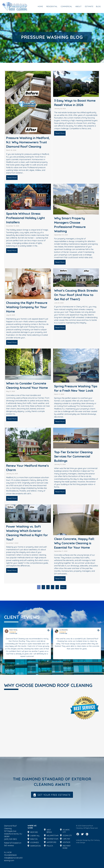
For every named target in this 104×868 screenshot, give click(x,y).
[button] (48, 687)
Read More (12, 177)
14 (57, 587)
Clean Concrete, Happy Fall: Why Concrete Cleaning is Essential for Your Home (74, 543)
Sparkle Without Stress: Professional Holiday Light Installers (25, 218)
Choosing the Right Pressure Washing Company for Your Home (27, 307)
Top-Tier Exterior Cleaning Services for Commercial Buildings (73, 456)
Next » (63, 587)
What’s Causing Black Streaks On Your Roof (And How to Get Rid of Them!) (76, 295)
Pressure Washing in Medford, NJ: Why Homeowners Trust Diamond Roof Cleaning (28, 142)
